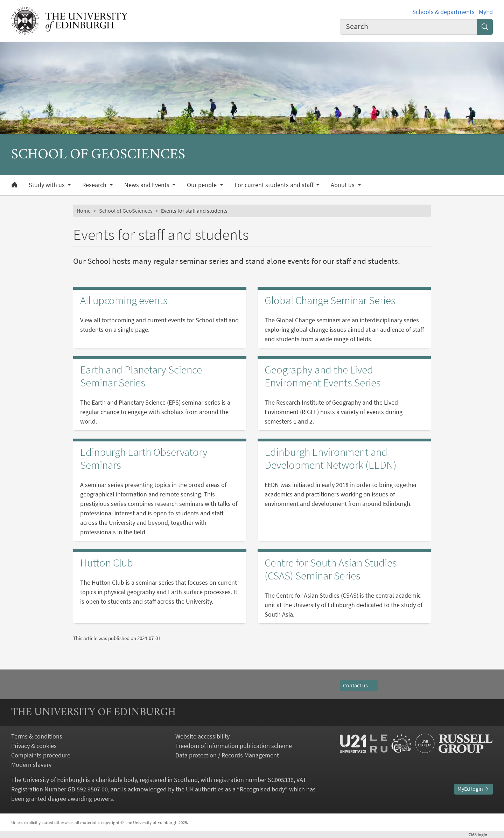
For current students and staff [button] (275, 185)
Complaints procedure (41, 755)
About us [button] (343, 185)
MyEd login (474, 789)
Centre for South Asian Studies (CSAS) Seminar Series (331, 569)
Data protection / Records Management (227, 755)
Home (84, 211)
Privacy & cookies (34, 746)
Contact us (359, 685)
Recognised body (262, 789)
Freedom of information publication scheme (234, 746)
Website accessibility (202, 736)
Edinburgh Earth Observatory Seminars (144, 458)
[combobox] (409, 27)
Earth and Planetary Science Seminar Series (141, 376)
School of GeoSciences (126, 211)
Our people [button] (202, 185)
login (481, 834)
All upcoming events (124, 300)
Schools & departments (443, 12)
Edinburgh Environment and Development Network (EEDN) (331, 458)
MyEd (486, 12)
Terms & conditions (37, 736)
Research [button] (95, 185)
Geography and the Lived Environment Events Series (323, 376)
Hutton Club (107, 563)
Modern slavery (31, 765)
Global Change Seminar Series (330, 300)
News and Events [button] (148, 185)
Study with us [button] (47, 185)
